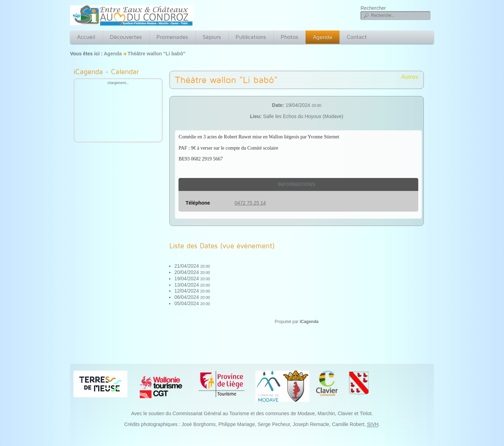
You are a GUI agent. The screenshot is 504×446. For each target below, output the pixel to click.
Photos (289, 37)
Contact (357, 37)
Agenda (323, 37)
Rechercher (373, 8)
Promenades (172, 37)
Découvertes (126, 37)
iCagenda (309, 322)
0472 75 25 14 (250, 203)
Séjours (212, 37)
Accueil (86, 37)
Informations (297, 184)
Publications (251, 37)
